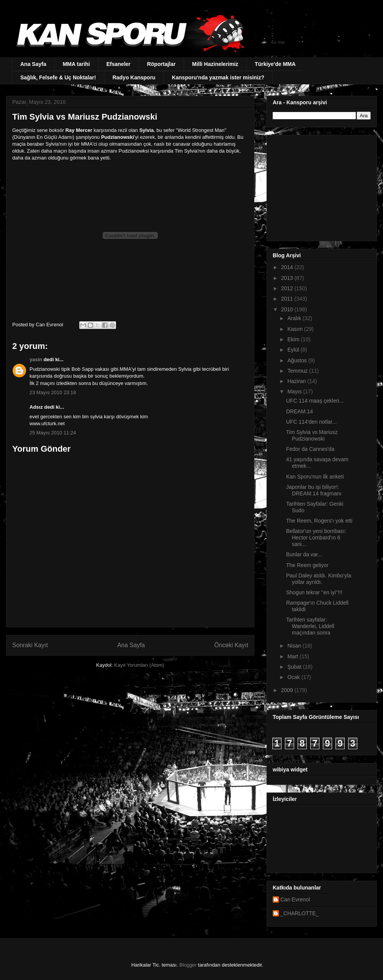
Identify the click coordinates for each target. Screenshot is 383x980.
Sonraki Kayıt (30, 645)
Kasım (296, 329)
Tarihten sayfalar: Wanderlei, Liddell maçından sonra (310, 626)
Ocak (294, 677)
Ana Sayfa (33, 64)
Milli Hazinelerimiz (215, 64)
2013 (288, 278)
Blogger (188, 965)
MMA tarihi (76, 64)
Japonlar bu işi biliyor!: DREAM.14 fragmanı (314, 490)
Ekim (294, 339)
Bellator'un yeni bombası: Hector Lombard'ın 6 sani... (316, 538)
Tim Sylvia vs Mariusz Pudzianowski (312, 435)
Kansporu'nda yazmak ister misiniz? (218, 77)
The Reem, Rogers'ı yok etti (319, 521)
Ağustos (298, 360)
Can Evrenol (295, 899)
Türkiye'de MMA (275, 64)
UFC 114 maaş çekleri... (315, 401)
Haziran (297, 381)
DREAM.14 (300, 411)
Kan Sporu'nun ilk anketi (315, 477)
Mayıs (295, 391)
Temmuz (298, 371)
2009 (288, 690)
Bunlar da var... (304, 554)
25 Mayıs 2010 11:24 (53, 433)
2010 (288, 309)
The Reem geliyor (307, 565)
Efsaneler (119, 64)
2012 (288, 288)
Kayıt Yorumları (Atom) (139, 665)
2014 (288, 267)
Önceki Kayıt (231, 645)
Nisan (295, 646)
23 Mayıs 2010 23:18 (53, 392)
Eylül (294, 350)
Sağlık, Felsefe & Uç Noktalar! (58, 77)
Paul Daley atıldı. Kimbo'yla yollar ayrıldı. (319, 579)
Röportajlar (161, 64)
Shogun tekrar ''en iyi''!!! (314, 592)
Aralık (295, 318)
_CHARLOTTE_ (300, 913)
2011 (288, 299)
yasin (36, 359)
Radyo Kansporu (134, 77)
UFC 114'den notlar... (311, 422)
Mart (293, 656)
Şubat (295, 667)
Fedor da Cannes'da (310, 449)
